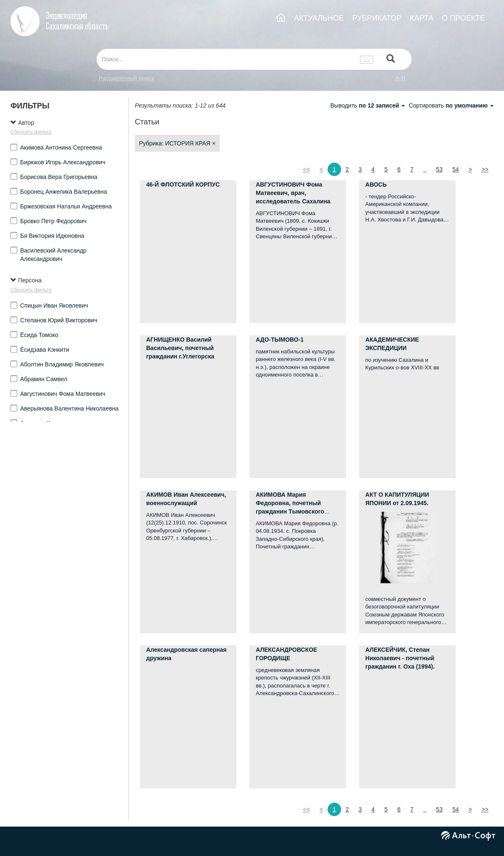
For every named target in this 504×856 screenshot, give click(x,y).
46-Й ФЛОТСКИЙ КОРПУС (183, 184)
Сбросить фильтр (31, 132)
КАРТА (422, 18)
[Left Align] (391, 59)
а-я (400, 78)
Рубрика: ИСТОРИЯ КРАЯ (177, 143)
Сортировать (451, 105)
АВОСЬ (376, 184)
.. (425, 169)
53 (439, 169)
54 (456, 169)
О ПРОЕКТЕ (463, 18)
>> (485, 169)
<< (306, 169)
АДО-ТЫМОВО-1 (280, 340)
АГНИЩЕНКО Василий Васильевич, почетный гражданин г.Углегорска (180, 348)
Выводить (368, 105)
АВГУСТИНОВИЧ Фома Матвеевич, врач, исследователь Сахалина (293, 193)
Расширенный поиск (126, 78)
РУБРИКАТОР (377, 18)
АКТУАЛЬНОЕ (319, 18)
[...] (226, 59)
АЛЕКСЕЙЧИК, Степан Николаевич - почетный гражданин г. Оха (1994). (400, 658)
